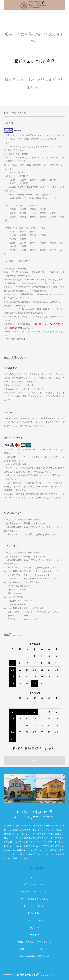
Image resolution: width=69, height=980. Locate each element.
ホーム (34, 877)
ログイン (34, 935)
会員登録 (34, 928)
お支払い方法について (34, 884)
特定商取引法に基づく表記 (34, 899)
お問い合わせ (34, 913)
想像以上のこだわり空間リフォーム (35, 942)
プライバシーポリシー (34, 906)
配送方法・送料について (34, 892)
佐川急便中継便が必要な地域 (35, 956)
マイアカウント (34, 920)
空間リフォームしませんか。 (35, 949)
